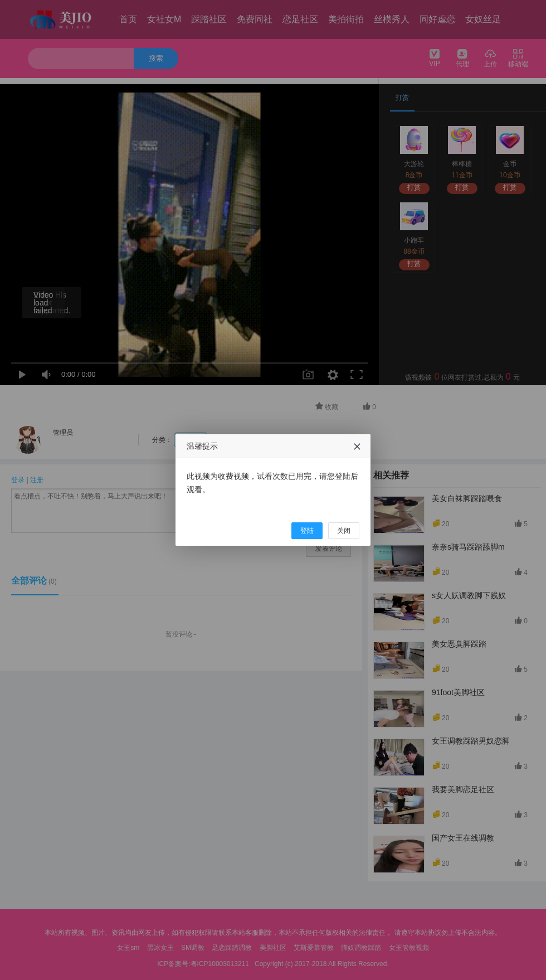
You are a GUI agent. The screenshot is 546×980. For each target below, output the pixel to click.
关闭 (344, 531)
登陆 (307, 531)
